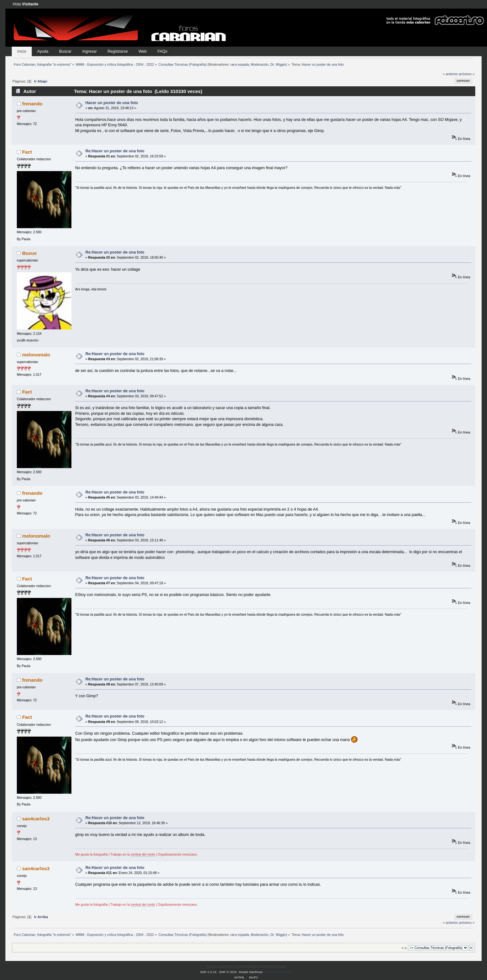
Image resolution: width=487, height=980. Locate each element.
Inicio (22, 51)
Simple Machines (250, 972)
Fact (27, 152)
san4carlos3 (36, 819)
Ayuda (43, 51)
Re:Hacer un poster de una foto (115, 151)
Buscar (65, 51)
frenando (32, 104)
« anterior (450, 74)
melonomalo (36, 355)
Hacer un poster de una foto (112, 103)
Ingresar (90, 51)
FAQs (162, 51)
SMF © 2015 (228, 972)
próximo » (467, 74)
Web (143, 51)
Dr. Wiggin (278, 64)
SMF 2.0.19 (208, 972)
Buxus (30, 253)
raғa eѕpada (240, 64)
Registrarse (118, 51)
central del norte (143, 854)
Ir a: (404, 948)
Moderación (260, 64)
